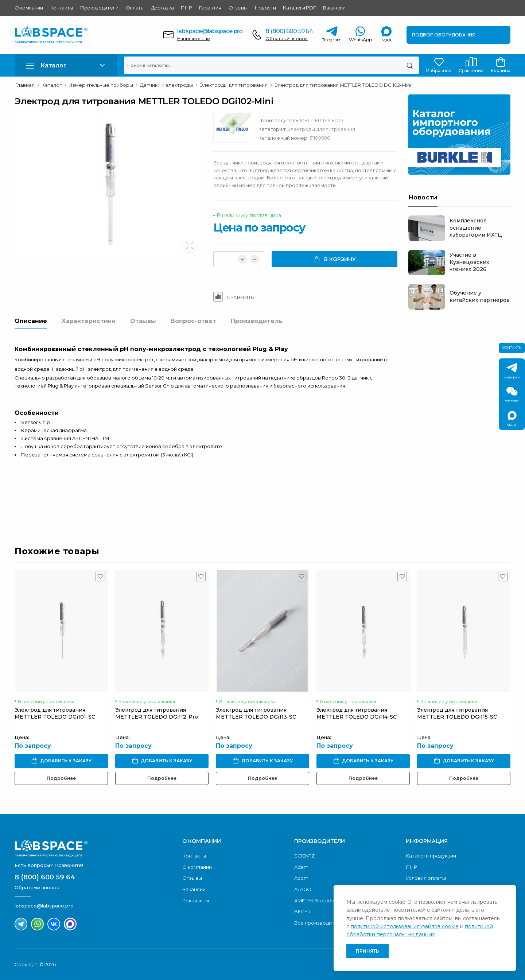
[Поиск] (410, 65)
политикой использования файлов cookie (405, 926)
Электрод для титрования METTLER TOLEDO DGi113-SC (256, 713)
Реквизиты (196, 901)
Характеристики (89, 321)
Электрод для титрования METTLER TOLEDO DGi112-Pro (157, 713)
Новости (265, 8)
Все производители (319, 923)
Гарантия (210, 8)
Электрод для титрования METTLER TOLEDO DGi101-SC (55, 713)
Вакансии (334, 8)
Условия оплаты (426, 878)
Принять (367, 951)
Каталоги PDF (299, 8)
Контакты (62, 8)
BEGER (302, 911)
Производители (99, 8)
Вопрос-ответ (193, 321)
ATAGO (303, 889)
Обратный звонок (287, 38)
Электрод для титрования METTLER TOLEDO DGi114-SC (357, 713)
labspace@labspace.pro (210, 31)
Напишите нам (194, 38)
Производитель (257, 321)
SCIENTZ (304, 856)
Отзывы (238, 8)
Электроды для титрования (321, 129)
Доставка (162, 8)
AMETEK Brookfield (317, 901)
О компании (29, 8)
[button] (66, 65)
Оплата (135, 8)
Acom (301, 878)
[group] (108, 185)
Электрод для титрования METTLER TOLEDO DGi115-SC (457, 713)
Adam (301, 867)
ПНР (186, 8)
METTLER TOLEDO (322, 120)
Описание (31, 321)
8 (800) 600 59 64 (289, 31)
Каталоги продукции (431, 856)
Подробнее (61, 778)
